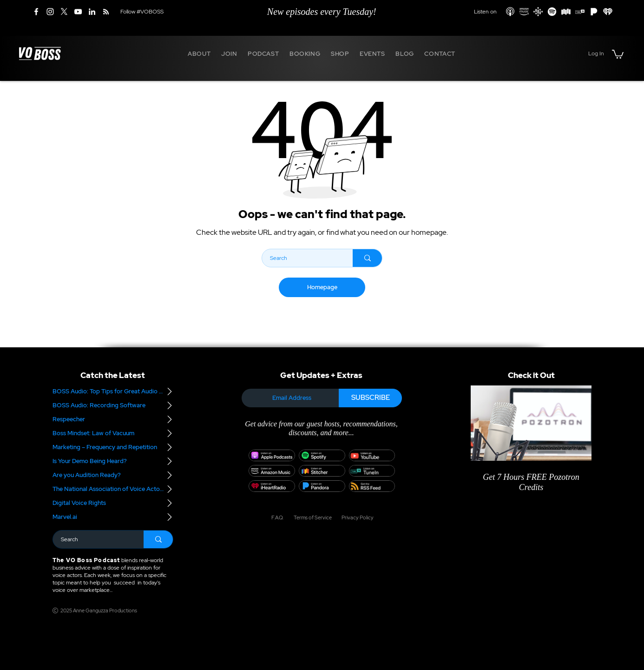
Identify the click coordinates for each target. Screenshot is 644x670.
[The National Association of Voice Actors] (113, 489)
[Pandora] (594, 12)
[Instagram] (50, 12)
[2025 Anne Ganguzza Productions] (96, 610)
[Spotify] (552, 12)
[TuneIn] (580, 12)
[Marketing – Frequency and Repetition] (113, 447)
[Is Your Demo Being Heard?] (113, 461)
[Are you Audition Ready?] (113, 475)
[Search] (302, 258)
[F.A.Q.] (277, 517)
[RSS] (106, 12)
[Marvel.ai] (113, 517)
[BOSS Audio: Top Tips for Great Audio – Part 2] (113, 391)
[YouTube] (78, 12)
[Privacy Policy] (354, 517)
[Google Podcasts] (538, 12)
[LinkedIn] (92, 12)
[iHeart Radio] (608, 12)
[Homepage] (322, 287)
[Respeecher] (113, 419)
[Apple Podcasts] (510, 12)
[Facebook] (36, 12)
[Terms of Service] (312, 517)
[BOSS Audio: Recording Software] (113, 405)
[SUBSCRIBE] (370, 398)
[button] (199, 53)
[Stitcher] (566, 12)
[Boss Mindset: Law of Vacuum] (113, 433)
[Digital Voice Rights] (113, 503)
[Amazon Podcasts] (524, 12)
